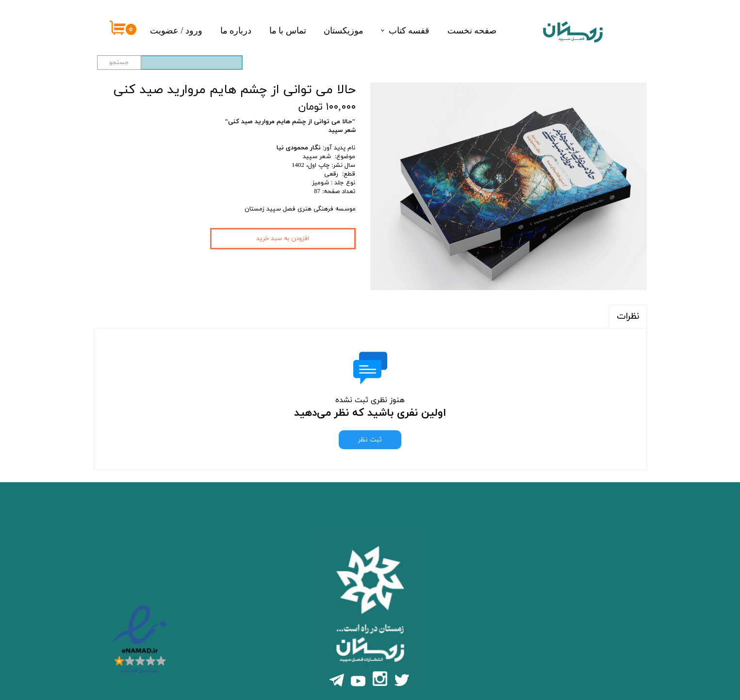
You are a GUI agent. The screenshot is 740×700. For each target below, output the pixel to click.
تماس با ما (288, 31)
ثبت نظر (370, 440)
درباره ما (236, 31)
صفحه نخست (472, 31)
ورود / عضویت (176, 31)
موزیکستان (344, 31)
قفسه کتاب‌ (409, 31)
